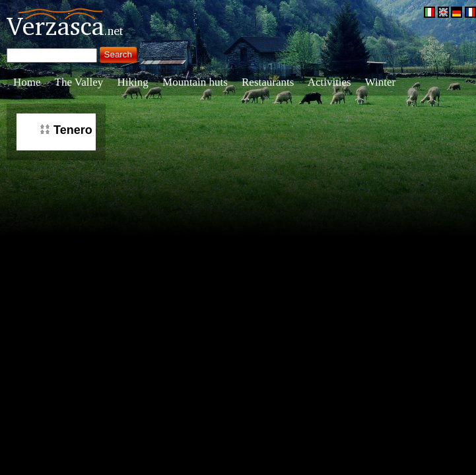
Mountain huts (195, 82)
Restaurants (268, 82)
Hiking (133, 82)
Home (27, 82)
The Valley (79, 82)
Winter (381, 82)
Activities (329, 82)
